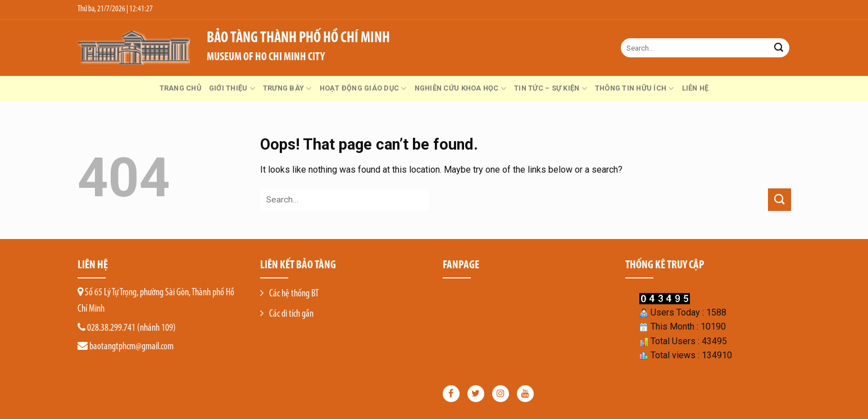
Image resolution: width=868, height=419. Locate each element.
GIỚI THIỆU (232, 89)
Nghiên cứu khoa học (460, 89)
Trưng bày (287, 89)
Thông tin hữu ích (635, 89)
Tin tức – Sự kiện (551, 89)
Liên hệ (696, 88)
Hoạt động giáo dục (363, 89)
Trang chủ (180, 88)
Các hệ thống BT (294, 294)
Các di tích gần (291, 314)
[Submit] (779, 48)
